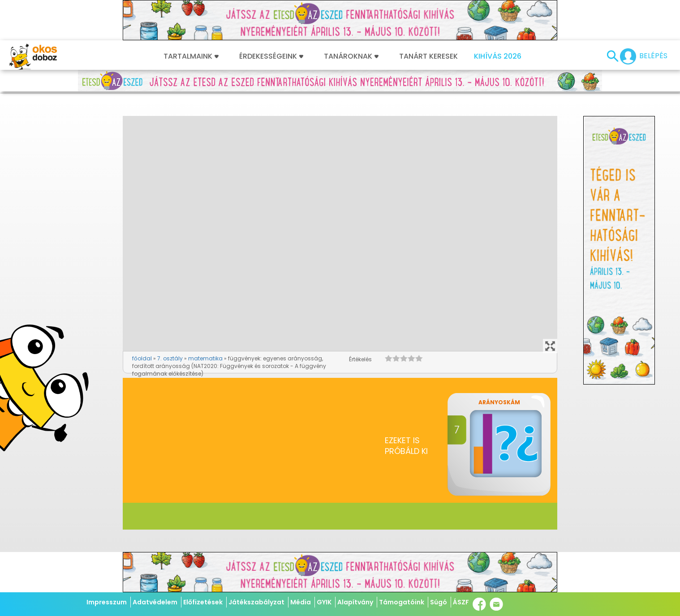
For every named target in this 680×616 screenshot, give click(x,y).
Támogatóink (402, 602)
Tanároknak (351, 56)
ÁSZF (461, 602)
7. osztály (170, 358)
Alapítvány (355, 602)
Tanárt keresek (428, 56)
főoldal (142, 358)
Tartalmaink (191, 56)
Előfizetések (203, 602)
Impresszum (107, 602)
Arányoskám (499, 402)
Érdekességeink (271, 56)
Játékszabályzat (256, 602)
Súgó (439, 602)
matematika (205, 358)
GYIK (324, 602)
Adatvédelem (155, 602)
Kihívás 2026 (498, 56)
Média (301, 602)
